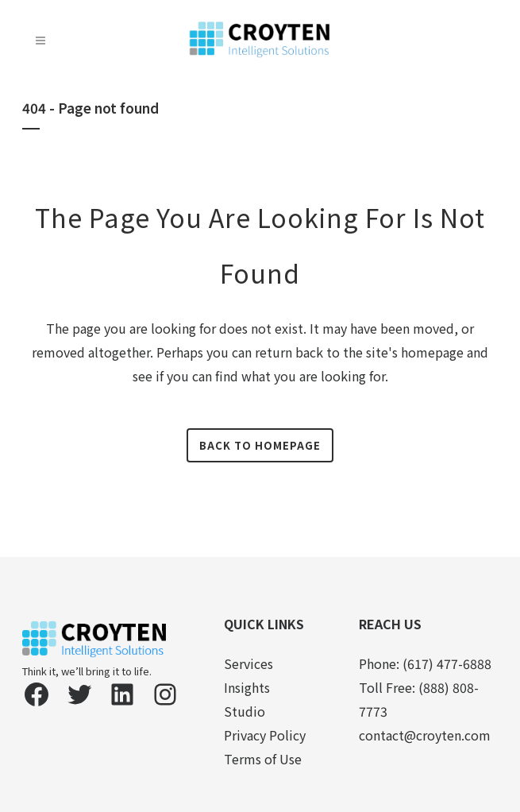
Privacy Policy (265, 735)
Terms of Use (263, 759)
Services (248, 663)
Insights (247, 687)
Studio (245, 711)
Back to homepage (260, 445)
